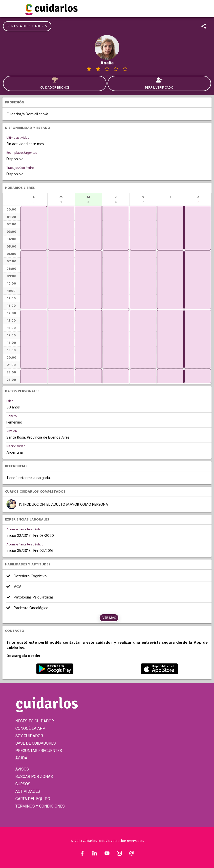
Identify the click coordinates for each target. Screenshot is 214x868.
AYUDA (21, 758)
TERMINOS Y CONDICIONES (40, 806)
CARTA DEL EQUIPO (33, 799)
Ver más (109, 618)
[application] (34, 228)
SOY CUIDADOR (29, 736)
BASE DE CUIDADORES (36, 743)
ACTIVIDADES (28, 791)
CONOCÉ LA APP (30, 728)
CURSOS (23, 784)
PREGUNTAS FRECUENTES (39, 751)
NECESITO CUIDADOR (35, 721)
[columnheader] (34, 199)
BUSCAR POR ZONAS (34, 777)
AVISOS (22, 769)
